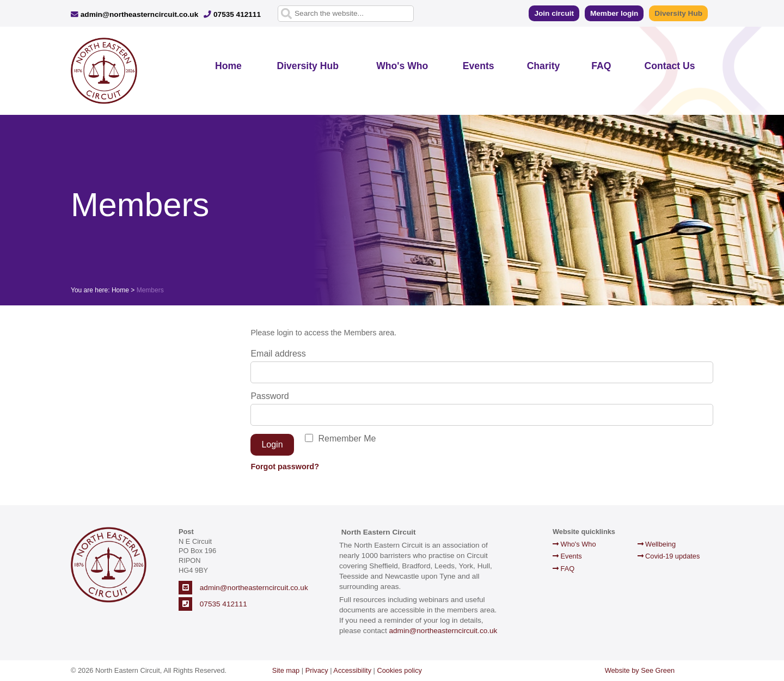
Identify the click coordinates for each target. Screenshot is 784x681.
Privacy (317, 670)
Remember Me (347, 438)
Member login (614, 13)
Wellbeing (657, 544)
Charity (544, 66)
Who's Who (402, 66)
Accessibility (352, 670)
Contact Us (670, 66)
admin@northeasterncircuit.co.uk (134, 14)
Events (479, 66)
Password (269, 396)
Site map (286, 670)
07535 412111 (232, 14)
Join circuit (554, 13)
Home (228, 66)
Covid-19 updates (669, 556)
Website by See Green (640, 670)
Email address (278, 354)
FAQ (601, 66)
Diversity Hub (678, 13)
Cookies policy (400, 670)
